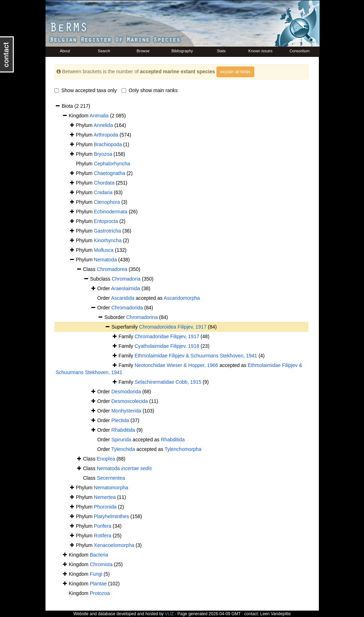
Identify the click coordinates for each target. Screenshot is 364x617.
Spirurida (121, 440)
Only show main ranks (150, 90)
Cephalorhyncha (112, 164)
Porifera (103, 526)
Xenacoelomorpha (114, 545)
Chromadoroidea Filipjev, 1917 (173, 327)
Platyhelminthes (111, 516)
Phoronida (105, 507)
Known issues (261, 51)
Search (104, 51)
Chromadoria (126, 279)
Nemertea (105, 497)
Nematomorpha (111, 488)
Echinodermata (111, 212)
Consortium (299, 51)
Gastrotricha (107, 231)
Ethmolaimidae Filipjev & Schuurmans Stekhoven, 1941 (196, 356)
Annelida (103, 125)
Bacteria (99, 555)
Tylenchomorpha (183, 449)
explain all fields (235, 72)
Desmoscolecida (130, 401)
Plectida (120, 420)
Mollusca (104, 250)
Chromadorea (112, 269)
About (65, 51)
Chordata (104, 183)
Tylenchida (123, 449)
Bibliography (182, 51)
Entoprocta (106, 221)
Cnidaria (103, 192)
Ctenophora (107, 202)
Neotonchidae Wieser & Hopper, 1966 (176, 365)
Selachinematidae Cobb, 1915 (168, 382)
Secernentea (111, 478)
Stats (221, 51)
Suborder (115, 317)
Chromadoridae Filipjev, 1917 (167, 336)
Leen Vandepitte (275, 614)
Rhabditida (123, 430)
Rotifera (103, 536)
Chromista (101, 564)
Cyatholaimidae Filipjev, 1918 (167, 346)
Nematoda (105, 260)
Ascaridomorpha (182, 298)
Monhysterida (126, 411)
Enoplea (106, 459)
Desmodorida (126, 392)
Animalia (99, 116)
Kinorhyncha (108, 240)
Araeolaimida (125, 288)
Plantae (98, 584)
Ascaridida (122, 298)
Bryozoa (103, 154)
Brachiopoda (108, 144)
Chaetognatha (109, 173)
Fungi (96, 574)
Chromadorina (142, 317)
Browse (143, 51)
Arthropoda (106, 135)
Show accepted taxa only (86, 90)
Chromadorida (127, 308)
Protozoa (100, 593)
